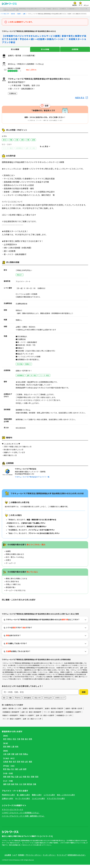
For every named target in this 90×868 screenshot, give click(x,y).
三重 (13, 750)
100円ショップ (60, 701)
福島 (30, 765)
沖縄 (34, 787)
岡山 (13, 780)
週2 (4, 701)
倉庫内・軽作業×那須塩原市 (33, 712)
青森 (10, 765)
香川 (29, 780)
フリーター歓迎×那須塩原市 (53, 715)
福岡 (5, 787)
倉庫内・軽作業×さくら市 (12, 712)
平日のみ (18, 701)
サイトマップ (62, 858)
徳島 (25, 780)
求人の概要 (15, 49)
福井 (17, 772)
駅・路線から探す (23, 798)
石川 (13, 772)
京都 (13, 757)
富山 (9, 772)
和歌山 (26, 757)
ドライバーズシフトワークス (12, 813)
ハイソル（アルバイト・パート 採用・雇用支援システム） (23, 819)
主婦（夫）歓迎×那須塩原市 (31, 715)
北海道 (6, 765)
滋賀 (17, 757)
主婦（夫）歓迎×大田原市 (45, 719)
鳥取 (5, 780)
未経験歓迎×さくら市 (64, 719)
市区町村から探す (8, 798)
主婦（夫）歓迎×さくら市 (32, 722)
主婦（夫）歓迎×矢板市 (52, 604)
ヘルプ (14, 858)
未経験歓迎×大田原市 (73, 715)
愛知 (5, 750)
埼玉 (14, 742)
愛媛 (33, 780)
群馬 (30, 742)
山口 (21, 780)
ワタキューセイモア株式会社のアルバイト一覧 (32, 477)
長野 (25, 772)
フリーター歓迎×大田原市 (12, 722)
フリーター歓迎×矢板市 (73, 604)
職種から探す (37, 798)
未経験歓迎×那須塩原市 (11, 715)
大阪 (5, 757)
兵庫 (9, 757)
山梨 (21, 772)
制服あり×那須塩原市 (10, 719)
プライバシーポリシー (34, 858)
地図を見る (80, 98)
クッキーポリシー (49, 858)
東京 (5, 742)
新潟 (5, 772)
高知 (37, 780)
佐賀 (9, 787)
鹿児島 (30, 787)
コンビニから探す (38, 802)
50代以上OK (48, 701)
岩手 (14, 765)
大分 (21, 787)
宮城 (18, 765)
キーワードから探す (23, 802)
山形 (26, 765)
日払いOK (37, 701)
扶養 (10, 701)
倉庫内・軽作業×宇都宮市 (54, 712)
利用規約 (21, 858)
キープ (80, 5)
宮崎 (25, 787)
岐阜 (17, 750)
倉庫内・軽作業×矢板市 (11, 604)
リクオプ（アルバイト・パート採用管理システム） (21, 816)
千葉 (18, 742)
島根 (9, 780)
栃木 (26, 742)
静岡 (9, 750)
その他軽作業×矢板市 (31, 604)
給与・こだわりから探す (66, 798)
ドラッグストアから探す (56, 802)
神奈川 (10, 742)
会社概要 (8, 858)
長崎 (13, 787)
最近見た (75, 5)
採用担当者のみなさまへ (77, 858)
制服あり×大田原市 (27, 719)
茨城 (22, 742)
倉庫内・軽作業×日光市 (74, 712)
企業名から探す (8, 802)
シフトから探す (49, 798)
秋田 (22, 765)
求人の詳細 (45, 49)
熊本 (17, 787)
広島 (17, 780)
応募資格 (75, 49)
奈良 (21, 757)
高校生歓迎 (28, 701)
